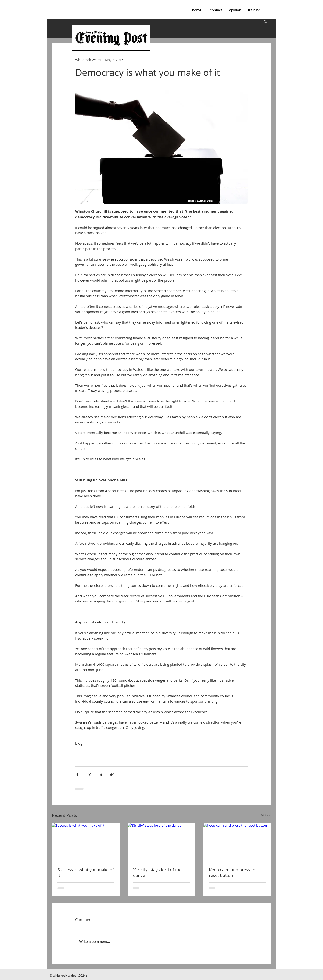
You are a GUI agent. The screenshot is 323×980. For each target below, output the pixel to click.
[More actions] (245, 60)
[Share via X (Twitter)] (89, 774)
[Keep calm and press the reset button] (237, 842)
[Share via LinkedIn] (100, 774)
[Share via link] (112, 774)
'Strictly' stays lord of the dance (157, 873)
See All (266, 815)
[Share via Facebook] (77, 774)
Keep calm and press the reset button (233, 873)
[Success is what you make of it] (86, 842)
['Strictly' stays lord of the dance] (161, 842)
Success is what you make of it (86, 873)
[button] (265, 21)
